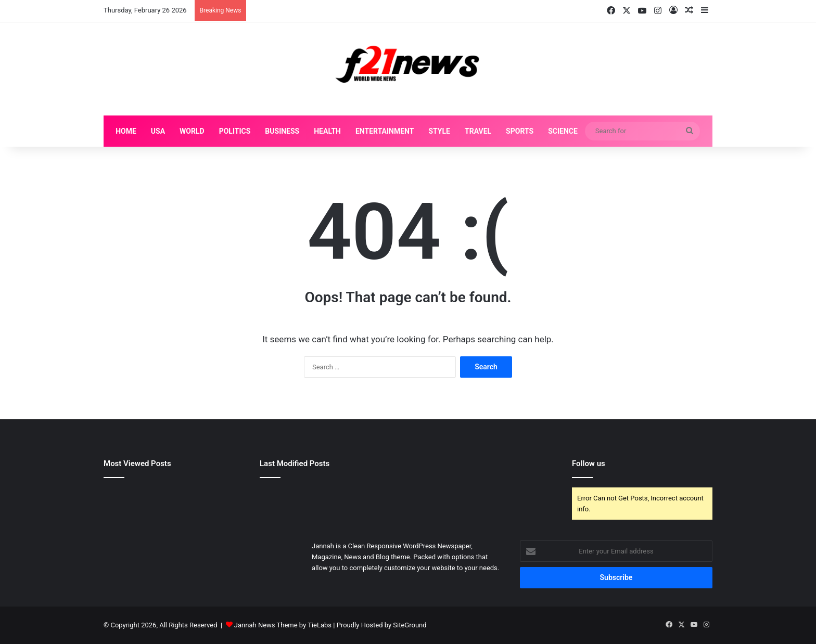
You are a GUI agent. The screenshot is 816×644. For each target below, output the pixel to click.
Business (282, 131)
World (192, 131)
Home (126, 131)
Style (439, 131)
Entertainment (385, 131)
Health (327, 131)
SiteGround (410, 625)
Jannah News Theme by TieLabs (283, 625)
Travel (478, 131)
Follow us (589, 463)
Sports (520, 131)
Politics (235, 131)
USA (158, 131)
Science (563, 131)
